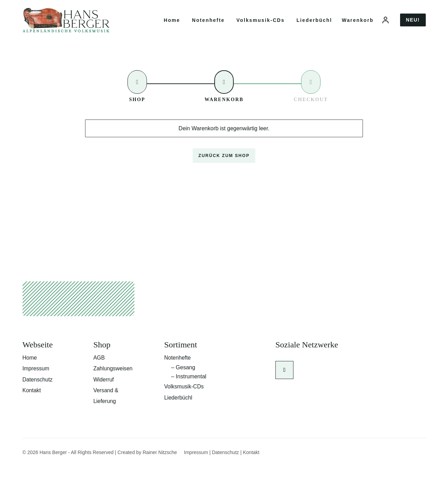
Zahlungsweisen (114, 377)
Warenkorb (358, 23)
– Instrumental (189, 385)
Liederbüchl (314, 23)
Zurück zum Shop (224, 162)
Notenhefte (208, 23)
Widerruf (104, 388)
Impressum (36, 377)
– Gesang (183, 376)
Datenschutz (38, 388)
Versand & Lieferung (106, 405)
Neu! (413, 23)
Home (172, 23)
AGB (99, 366)
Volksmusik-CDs (261, 23)
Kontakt (32, 399)
